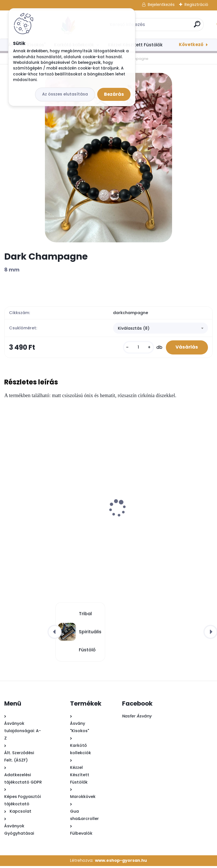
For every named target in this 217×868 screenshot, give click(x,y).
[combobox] (160, 329)
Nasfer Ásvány (137, 718)
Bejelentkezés (161, 5)
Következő (191, 44)
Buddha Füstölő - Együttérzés (147, 523)
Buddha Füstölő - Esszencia (39, 523)
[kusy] (135, 348)
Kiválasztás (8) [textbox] (134, 329)
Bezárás (114, 94)
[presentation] (8, 501)
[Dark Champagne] (108, 158)
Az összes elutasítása (65, 94)
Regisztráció (196, 5)
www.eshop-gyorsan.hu (121, 862)
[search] (183, 26)
